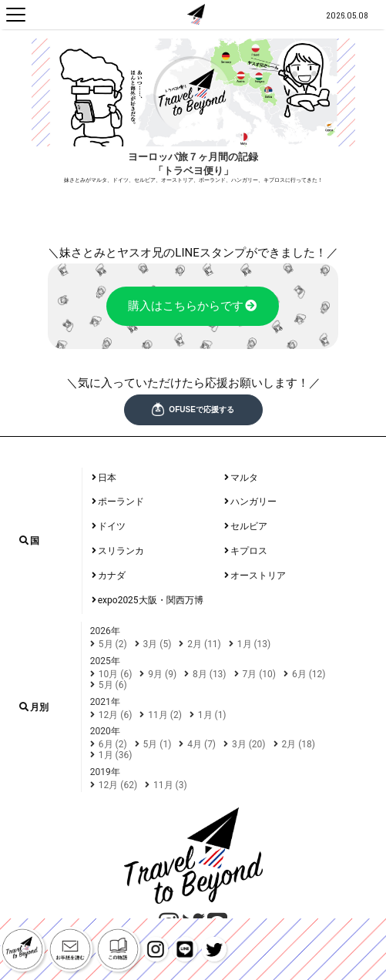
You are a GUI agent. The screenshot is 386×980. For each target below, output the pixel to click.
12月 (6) (116, 715)
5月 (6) (113, 685)
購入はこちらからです (193, 306)
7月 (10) (260, 674)
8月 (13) (210, 674)
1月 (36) (116, 755)
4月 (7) (201, 744)
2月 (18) (299, 744)
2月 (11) (204, 644)
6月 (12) (309, 674)
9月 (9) (162, 674)
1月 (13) (254, 644)
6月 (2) (113, 744)
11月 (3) (170, 785)
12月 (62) (118, 785)
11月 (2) (165, 715)
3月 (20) (249, 744)
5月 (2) (113, 644)
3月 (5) (158, 644)
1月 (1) (212, 715)
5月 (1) (158, 744)
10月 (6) (116, 674)
